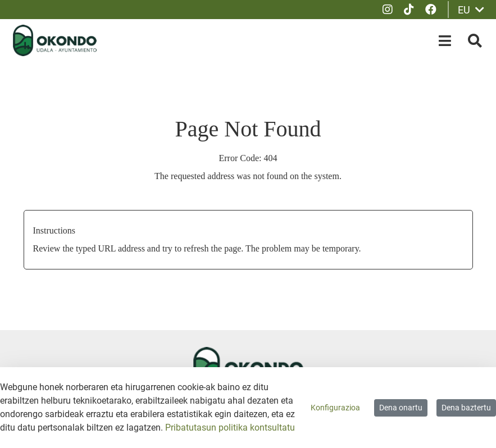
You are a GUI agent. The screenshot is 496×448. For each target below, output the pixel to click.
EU (471, 10)
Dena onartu (401, 408)
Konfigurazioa (335, 408)
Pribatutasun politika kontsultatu (230, 428)
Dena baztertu (466, 408)
